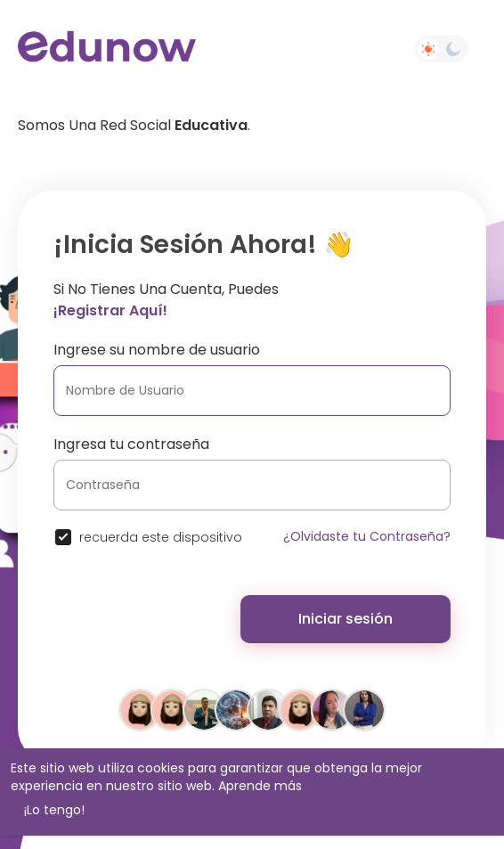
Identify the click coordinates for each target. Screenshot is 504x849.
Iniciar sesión (345, 619)
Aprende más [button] (260, 786)
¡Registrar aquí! (110, 310)
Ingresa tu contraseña (131, 444)
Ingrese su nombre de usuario (157, 350)
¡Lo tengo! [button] (54, 810)
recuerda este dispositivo (161, 537)
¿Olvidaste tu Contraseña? (367, 536)
